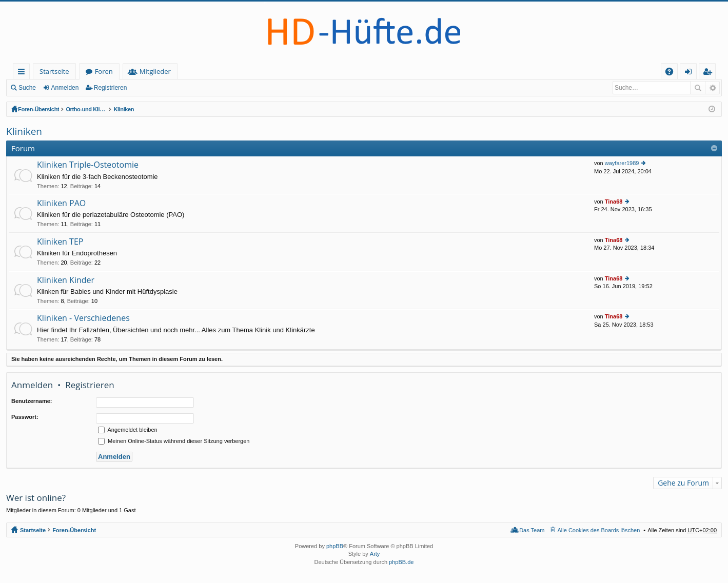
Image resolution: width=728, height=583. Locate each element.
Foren (104, 71)
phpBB (335, 546)
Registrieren (111, 88)
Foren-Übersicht (40, 109)
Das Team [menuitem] (532, 530)
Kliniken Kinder (66, 280)
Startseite (54, 71)
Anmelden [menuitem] (691, 73)
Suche (27, 88)
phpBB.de (401, 562)
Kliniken (283, 109)
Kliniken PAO (61, 204)
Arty (375, 554)
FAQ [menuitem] (673, 73)
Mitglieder (155, 71)
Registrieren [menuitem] (710, 73)
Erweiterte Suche (712, 88)
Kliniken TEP (60, 242)
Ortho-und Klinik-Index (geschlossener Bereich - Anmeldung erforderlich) (167, 109)
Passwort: (25, 417)
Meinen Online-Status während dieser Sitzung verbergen (174, 441)
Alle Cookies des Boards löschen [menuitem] (599, 530)
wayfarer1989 (622, 163)
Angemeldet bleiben (128, 430)
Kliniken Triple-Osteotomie (88, 165)
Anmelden (65, 88)
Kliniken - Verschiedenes (83, 318)
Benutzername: (32, 401)
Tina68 (614, 202)
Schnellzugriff (23, 73)
